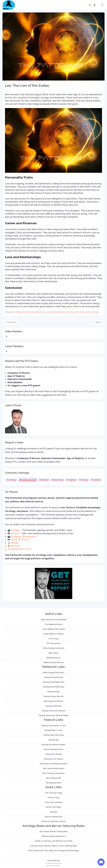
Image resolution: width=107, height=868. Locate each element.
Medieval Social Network (54, 663)
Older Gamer (54, 653)
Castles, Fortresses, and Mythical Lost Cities (54, 841)
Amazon (15, 533)
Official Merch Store (21, 549)
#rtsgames (71, 480)
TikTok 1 (15, 540)
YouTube (15, 530)
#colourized (28, 480)
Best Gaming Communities (53, 773)
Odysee (15, 543)
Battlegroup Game (53, 783)
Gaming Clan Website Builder (53, 745)
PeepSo (58, 866)
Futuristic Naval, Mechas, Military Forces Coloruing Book (53, 846)
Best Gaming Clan (53, 778)
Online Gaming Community (53, 648)
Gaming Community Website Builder (54, 716)
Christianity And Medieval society (53, 764)
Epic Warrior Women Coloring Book (54, 832)
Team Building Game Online (54, 629)
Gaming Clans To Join (53, 730)
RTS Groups (54, 639)
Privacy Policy (54, 798)
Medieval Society (53, 658)
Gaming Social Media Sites (53, 682)
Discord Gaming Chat (54, 817)
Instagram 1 (17, 537)
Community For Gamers (53, 759)
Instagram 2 (31, 537)
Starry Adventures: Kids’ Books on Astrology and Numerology (53, 851)
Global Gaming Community (53, 673)
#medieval (44, 480)
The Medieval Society (53, 624)
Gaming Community (53, 706)
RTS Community (54, 643)
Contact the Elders (53, 807)
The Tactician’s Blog (53, 793)
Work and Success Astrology (87, 312)
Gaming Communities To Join (53, 726)
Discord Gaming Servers (53, 749)
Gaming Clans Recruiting (54, 735)
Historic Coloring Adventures (54, 836)
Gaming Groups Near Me (54, 696)
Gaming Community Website (53, 711)
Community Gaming (53, 754)
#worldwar (96, 480)
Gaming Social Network (54, 677)
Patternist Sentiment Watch (53, 821)
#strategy (84, 480)
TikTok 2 (25, 540)
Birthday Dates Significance (34, 312)
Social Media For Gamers (54, 634)
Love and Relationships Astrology (60, 312)
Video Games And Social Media (53, 620)
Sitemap (54, 812)
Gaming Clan (54, 740)
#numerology (57, 480)
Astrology (17, 312)
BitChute (15, 546)
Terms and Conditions (53, 802)
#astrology (11, 480)
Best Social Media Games (54, 768)
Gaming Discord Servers (53, 701)
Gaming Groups (53, 692)
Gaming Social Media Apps (54, 687)
